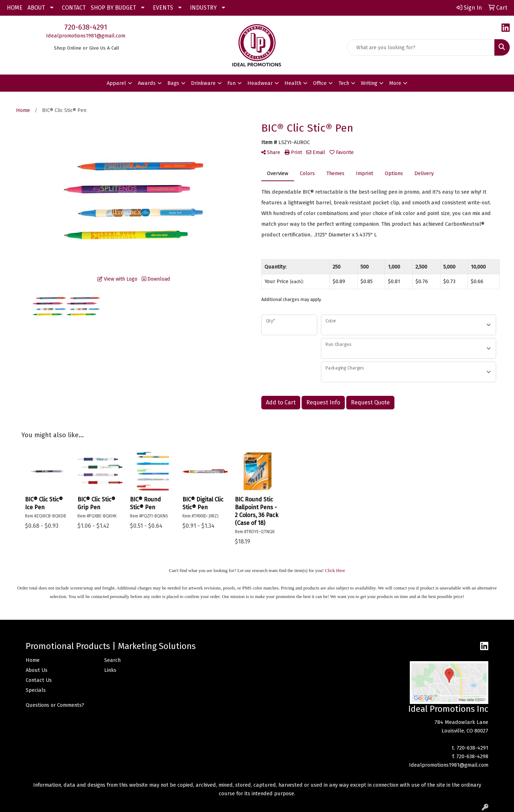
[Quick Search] (421, 47)
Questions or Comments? (55, 705)
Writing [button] (369, 83)
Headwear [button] (260, 83)
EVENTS (163, 8)
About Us (37, 670)
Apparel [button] (116, 83)
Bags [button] (173, 83)
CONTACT (74, 8)
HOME (15, 8)
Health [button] (293, 83)
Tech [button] (344, 83)
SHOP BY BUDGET (113, 8)
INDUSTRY (203, 8)
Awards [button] (147, 83)
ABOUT (36, 8)
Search (112, 660)
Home (33, 660)
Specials (36, 690)
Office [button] (320, 83)
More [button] (395, 83)
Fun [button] (231, 83)
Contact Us (39, 680)
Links (110, 670)
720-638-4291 (86, 27)
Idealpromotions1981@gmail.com (86, 36)
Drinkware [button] (203, 83)
